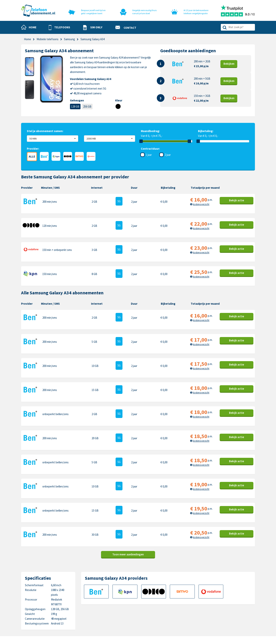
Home (28, 39)
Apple (184, 594)
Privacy (142, 606)
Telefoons (107, 594)
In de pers (107, 618)
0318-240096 (40, 604)
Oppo (221, 618)
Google (185, 612)
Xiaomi (185, 618)
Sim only (106, 600)
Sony (221, 612)
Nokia (221, 600)
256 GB (87, 107)
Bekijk (229, 64)
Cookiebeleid (146, 600)
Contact (143, 594)
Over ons (106, 612)
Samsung (69, 39)
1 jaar (149, 155)
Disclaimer (144, 612)
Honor (222, 606)
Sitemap (143, 618)
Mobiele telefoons (48, 39)
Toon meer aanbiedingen (128, 492)
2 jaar (168, 155)
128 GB (75, 107)
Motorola (223, 594)
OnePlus (186, 606)
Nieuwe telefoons (112, 606)
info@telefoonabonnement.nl (46, 608)
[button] (59, 28)
